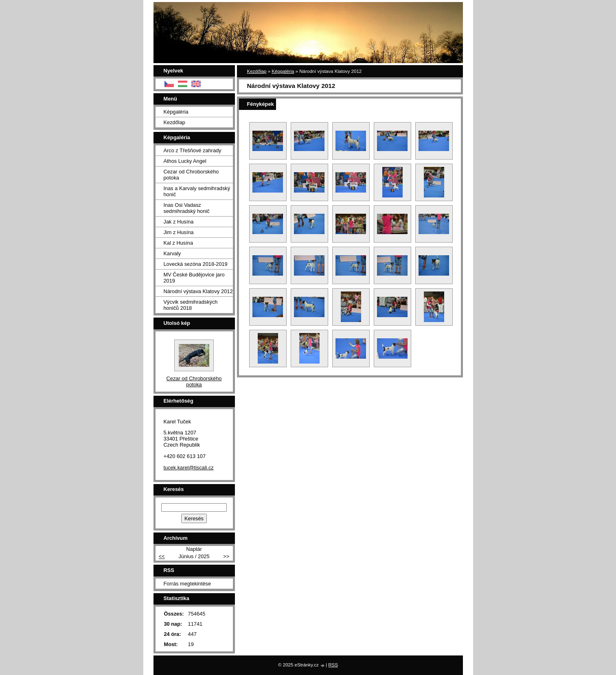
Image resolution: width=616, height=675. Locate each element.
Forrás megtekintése (187, 584)
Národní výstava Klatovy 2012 (198, 291)
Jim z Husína (179, 232)
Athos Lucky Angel (185, 161)
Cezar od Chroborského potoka (191, 175)
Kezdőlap (257, 71)
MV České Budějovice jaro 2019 (194, 278)
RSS (333, 665)
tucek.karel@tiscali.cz (189, 468)
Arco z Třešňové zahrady (193, 150)
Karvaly (172, 253)
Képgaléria (283, 71)
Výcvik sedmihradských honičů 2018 (191, 305)
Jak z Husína (179, 222)
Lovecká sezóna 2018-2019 (196, 264)
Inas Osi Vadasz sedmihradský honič (187, 208)
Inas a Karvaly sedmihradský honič (197, 191)
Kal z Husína (179, 243)
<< (162, 556)
